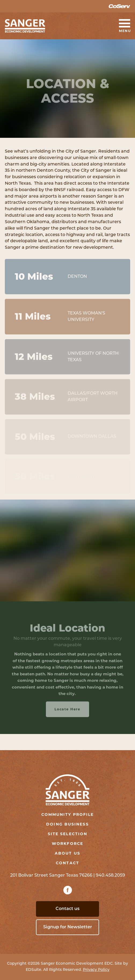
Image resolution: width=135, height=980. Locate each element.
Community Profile (68, 814)
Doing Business (67, 824)
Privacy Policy (96, 970)
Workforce (67, 844)
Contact (67, 863)
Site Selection (67, 834)
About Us (67, 853)
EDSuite (34, 970)
